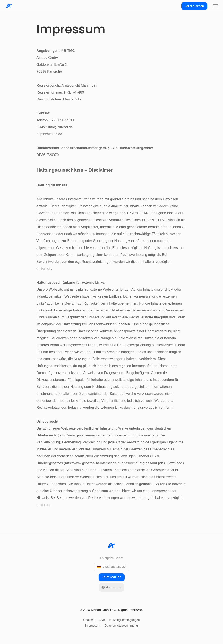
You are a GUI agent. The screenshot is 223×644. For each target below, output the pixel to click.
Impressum (93, 626)
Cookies (89, 620)
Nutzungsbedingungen (125, 620)
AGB (102, 620)
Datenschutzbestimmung (121, 626)
